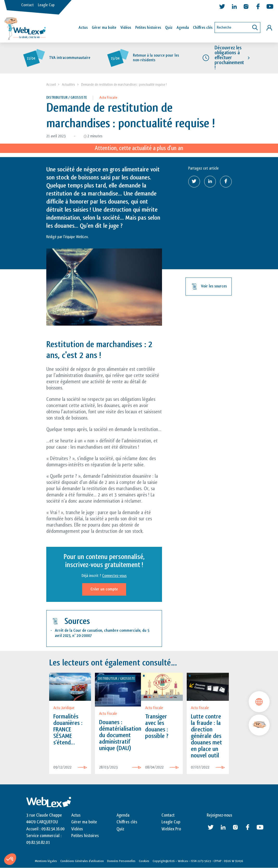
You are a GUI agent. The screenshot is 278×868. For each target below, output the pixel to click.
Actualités (69, 85)
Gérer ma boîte (104, 28)
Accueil (51, 85)
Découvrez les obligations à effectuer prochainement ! (229, 58)
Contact (28, 5)
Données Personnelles (121, 861)
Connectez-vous (114, 576)
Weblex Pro (171, 829)
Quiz (169, 28)
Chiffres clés (203, 28)
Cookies (144, 861)
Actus (83, 28)
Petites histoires (148, 28)
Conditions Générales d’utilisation (82, 861)
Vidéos (126, 28)
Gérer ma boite (84, 822)
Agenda (183, 28)
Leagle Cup (46, 5)
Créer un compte (104, 589)
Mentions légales (46, 861)
